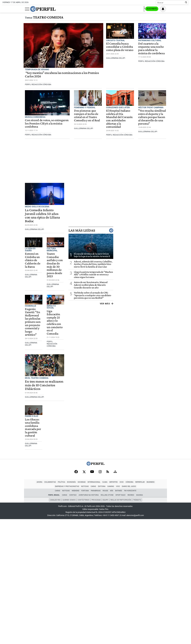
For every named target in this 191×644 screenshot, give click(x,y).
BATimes (119, 616)
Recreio (131, 620)
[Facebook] (76, 596)
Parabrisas (96, 616)
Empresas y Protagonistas (135, 607)
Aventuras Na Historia (89, 620)
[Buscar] (171, 3)
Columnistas (17, 607)
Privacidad (96, 625)
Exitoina (170, 607)
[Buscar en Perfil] (186, 3)
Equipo (106, 625)
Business (117, 607)
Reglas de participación (121, 625)
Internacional (61, 607)
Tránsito (138, 625)
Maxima (140, 620)
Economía (38, 607)
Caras (161, 607)
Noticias (153, 607)
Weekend (76, 616)
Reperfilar (107, 607)
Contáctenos (83, 625)
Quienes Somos (69, 625)
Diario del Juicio (95, 612)
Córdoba (96, 607)
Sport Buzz (120, 620)
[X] (84, 596)
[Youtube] (92, 596)
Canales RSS (55, 625)
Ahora (6, 607)
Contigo (73, 620)
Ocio (88, 607)
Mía (112, 616)
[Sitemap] (115, 596)
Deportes (80, 607)
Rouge (105, 616)
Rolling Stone (107, 620)
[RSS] (108, 596)
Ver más (182, 316)
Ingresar (159, 9)
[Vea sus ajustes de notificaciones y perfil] (185, 9)
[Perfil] (95, 589)
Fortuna (85, 616)
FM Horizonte (130, 616)
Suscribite (173, 9)
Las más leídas (166, 243)
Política (28, 607)
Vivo (186, 607)
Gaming (179, 607)
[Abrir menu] (5, 9)
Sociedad (48, 607)
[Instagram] (100, 596)
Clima (71, 607)
